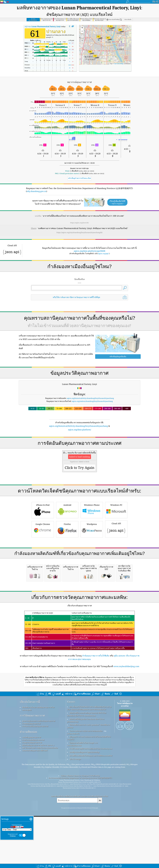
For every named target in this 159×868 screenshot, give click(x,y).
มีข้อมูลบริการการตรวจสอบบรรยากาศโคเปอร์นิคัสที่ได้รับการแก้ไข (89, 831)
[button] (95, 57)
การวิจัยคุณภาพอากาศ (32, 808)
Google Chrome (43, 560)
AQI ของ (43, 26)
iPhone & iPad (43, 541)
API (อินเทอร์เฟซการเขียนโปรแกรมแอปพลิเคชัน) (40, 840)
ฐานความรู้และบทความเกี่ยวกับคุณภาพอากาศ (39, 813)
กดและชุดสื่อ (27, 802)
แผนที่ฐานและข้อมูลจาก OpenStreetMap (84, 845)
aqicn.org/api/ (103, 253)
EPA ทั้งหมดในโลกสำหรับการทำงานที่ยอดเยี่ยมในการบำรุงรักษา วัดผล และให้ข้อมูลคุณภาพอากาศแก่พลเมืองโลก (89, 801)
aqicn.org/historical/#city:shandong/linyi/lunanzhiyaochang (90, 398)
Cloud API (116, 559)
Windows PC (116, 541)
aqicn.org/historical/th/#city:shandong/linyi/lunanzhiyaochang (79, 426)
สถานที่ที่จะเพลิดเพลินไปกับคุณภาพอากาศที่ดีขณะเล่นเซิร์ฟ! (91, 848)
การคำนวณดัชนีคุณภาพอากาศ (33, 832)
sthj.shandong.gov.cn (36, 191)
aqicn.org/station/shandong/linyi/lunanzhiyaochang (92, 401)
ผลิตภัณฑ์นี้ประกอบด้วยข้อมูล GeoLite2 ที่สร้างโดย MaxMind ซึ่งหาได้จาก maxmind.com (87, 807)
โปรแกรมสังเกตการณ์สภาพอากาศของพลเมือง (86, 823)
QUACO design (75, 852)
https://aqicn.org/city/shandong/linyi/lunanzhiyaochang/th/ (80, 232)
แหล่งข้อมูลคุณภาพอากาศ (32, 830)
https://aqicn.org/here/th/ (79, 223)
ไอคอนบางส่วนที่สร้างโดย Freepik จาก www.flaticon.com (82, 837)
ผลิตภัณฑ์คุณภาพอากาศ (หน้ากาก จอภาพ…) (38, 838)
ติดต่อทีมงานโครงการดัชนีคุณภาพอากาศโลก (38, 800)
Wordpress (92, 560)
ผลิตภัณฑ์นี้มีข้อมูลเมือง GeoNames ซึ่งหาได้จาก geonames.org (86, 813)
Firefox (67, 560)
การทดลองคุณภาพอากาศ (31, 816)
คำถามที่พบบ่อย (28, 824)
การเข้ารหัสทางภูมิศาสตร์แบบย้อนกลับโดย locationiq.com (91, 841)
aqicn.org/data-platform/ (80, 430)
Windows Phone (92, 541)
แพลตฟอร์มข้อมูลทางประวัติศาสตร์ (35, 843)
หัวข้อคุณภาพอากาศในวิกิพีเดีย (96, 748)
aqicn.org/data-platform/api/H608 (89, 251)
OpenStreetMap (119, 64)
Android (67, 541)
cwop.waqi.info (73, 826)
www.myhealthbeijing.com (126, 759)
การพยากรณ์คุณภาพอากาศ (32, 835)
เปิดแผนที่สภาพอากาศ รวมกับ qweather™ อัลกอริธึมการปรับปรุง (89, 819)
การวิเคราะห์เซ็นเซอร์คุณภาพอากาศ (35, 819)
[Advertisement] (79, 450)
